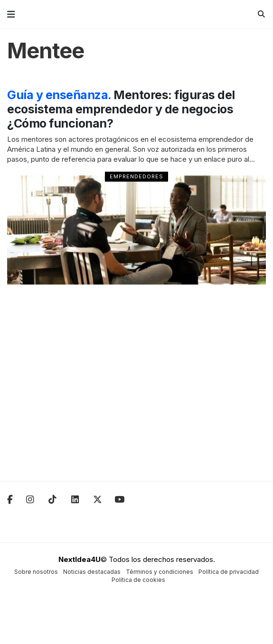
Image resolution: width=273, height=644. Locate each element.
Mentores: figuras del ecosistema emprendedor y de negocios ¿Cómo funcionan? (121, 109)
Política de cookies (138, 580)
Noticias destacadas (92, 572)
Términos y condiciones (160, 572)
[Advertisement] (136, 389)
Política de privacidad (229, 572)
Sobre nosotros (36, 572)
